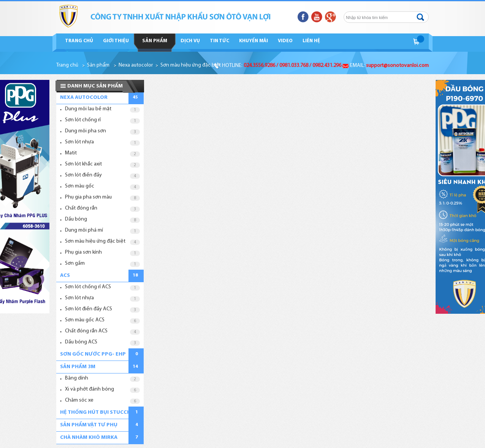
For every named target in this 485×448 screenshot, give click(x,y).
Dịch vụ (190, 41)
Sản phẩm (155, 41)
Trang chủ (79, 41)
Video (285, 41)
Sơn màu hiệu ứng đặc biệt (191, 65)
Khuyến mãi (254, 41)
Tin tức (220, 41)
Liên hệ (311, 41)
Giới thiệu (116, 41)
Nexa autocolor (136, 65)
